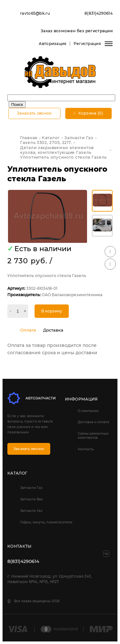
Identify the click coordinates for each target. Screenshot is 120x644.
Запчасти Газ (31, 488)
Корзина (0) (88, 113)
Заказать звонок (34, 113)
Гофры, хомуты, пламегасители (46, 522)
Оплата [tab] (28, 330)
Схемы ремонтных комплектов (93, 436)
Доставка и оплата (93, 422)
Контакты (86, 449)
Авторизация (52, 44)
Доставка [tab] (53, 330)
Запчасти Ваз (31, 499)
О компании (88, 411)
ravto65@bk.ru (35, 13)
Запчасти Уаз (31, 511)
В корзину (52, 311)
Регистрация (87, 44)
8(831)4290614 (99, 13)
